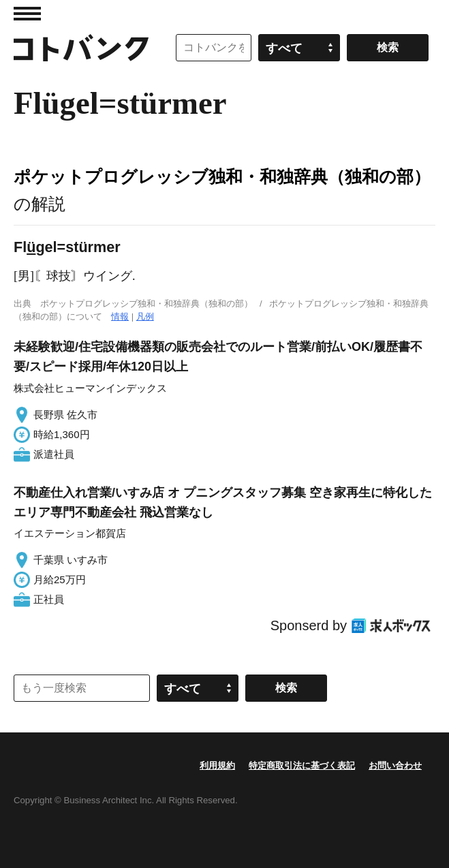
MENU (27, 14)
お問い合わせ (395, 765)
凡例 (145, 316)
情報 (120, 316)
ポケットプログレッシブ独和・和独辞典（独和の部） (222, 176)
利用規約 (217, 765)
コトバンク (81, 48)
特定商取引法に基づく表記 (302, 765)
